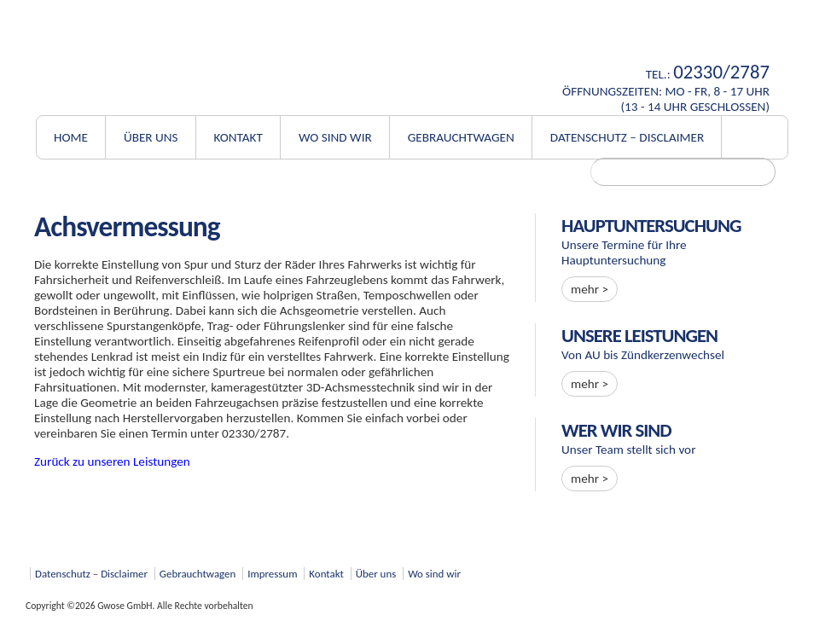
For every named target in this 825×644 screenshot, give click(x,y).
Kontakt (238, 137)
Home (71, 137)
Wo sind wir (335, 137)
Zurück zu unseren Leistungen (112, 461)
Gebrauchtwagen (461, 137)
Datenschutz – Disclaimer (627, 137)
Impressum (272, 574)
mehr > (590, 289)
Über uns (151, 137)
